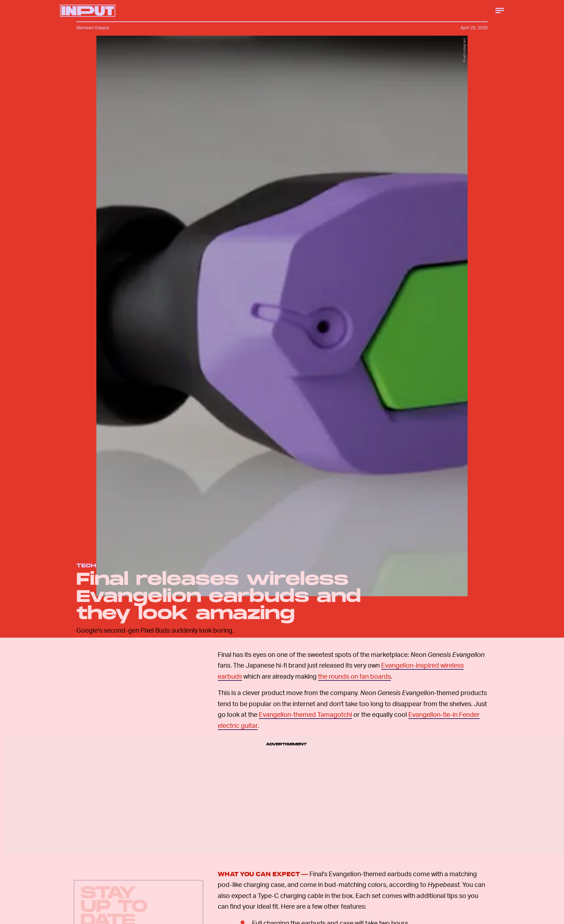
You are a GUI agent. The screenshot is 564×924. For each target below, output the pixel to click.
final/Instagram (464, 50)
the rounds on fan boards (354, 676)
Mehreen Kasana (93, 28)
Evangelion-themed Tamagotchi (305, 714)
